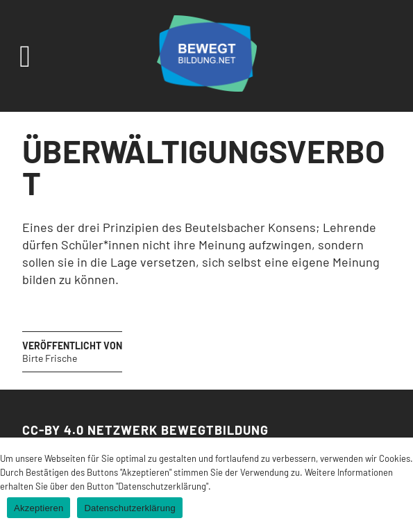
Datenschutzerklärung (129, 508)
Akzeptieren (39, 508)
